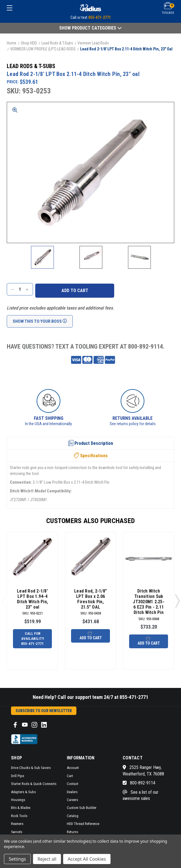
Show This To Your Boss (40, 321)
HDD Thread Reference (83, 824)
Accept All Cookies (87, 859)
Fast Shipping (49, 418)
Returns (72, 832)
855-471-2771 (100, 17)
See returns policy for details (133, 424)
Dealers (72, 792)
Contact (73, 784)
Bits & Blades (21, 808)
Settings (17, 859)
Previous (4, 601)
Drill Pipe (17, 776)
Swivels (17, 832)
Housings (18, 800)
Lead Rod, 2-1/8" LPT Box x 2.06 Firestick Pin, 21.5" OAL (90, 599)
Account (73, 768)
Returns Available (133, 418)
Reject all (47, 859)
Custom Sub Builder (82, 808)
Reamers (17, 824)
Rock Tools (19, 816)
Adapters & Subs (23, 792)
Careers (72, 800)
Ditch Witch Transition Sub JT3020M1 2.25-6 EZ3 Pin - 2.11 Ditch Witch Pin (149, 602)
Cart (70, 776)
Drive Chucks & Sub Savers (31, 768)
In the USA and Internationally (48, 424)
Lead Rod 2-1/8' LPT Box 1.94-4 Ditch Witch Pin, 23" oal (32, 599)
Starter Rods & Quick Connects (34, 784)
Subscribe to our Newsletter (44, 711)
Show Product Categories (90, 28)
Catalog (73, 816)
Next (177, 601)
